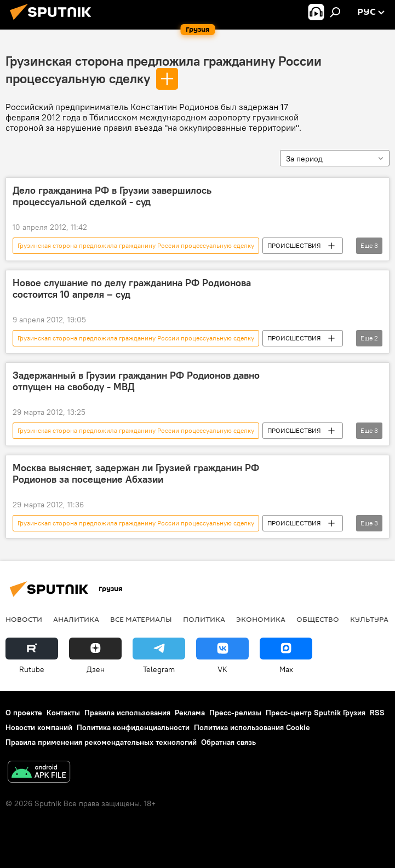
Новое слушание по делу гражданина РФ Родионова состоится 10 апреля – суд (132, 289)
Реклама (190, 713)
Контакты (63, 713)
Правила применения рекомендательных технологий (101, 742)
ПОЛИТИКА (204, 619)
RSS (377, 713)
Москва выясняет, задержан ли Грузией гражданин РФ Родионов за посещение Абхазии (136, 474)
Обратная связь (228, 742)
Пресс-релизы (235, 713)
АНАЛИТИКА (76, 619)
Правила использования (127, 713)
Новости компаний (39, 727)
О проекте (24, 713)
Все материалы (141, 619)
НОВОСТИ (24, 619)
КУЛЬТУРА (369, 619)
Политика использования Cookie (252, 727)
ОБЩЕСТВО (318, 619)
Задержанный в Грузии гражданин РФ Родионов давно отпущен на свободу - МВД (136, 381)
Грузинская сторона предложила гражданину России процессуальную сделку (136, 245)
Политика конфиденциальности (133, 727)
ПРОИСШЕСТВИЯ (294, 245)
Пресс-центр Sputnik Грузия (316, 713)
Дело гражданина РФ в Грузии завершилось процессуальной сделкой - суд (112, 196)
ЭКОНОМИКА (261, 619)
